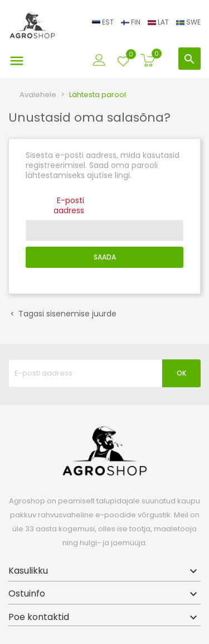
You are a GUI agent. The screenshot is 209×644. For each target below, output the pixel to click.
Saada (105, 257)
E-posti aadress (69, 205)
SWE (188, 22)
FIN (132, 22)
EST (104, 22)
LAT (159, 22)
